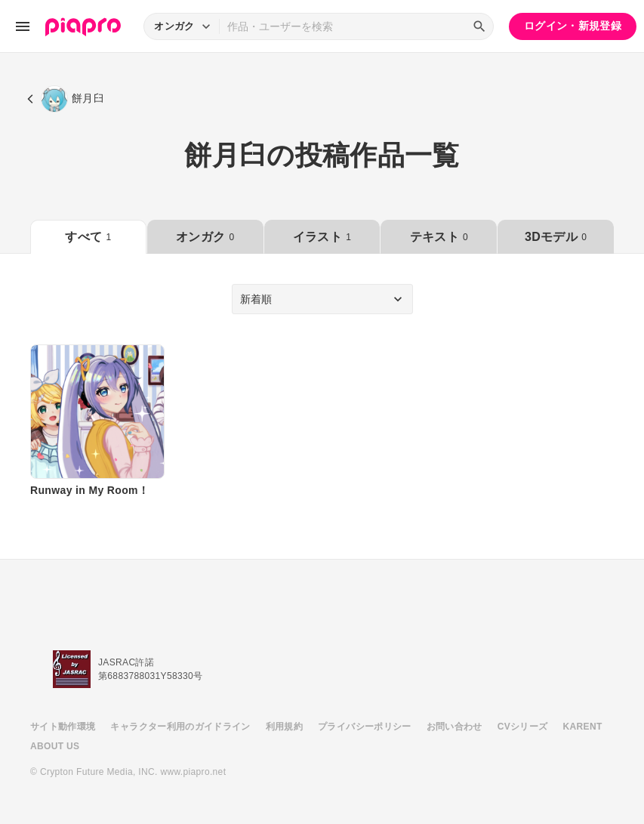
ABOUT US (55, 746)
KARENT (583, 727)
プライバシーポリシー (365, 727)
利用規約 (284, 727)
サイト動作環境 (63, 727)
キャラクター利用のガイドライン (180, 727)
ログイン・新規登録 (573, 26)
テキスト (439, 237)
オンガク (205, 237)
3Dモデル (556, 237)
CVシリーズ (523, 727)
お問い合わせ (454, 727)
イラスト (322, 237)
